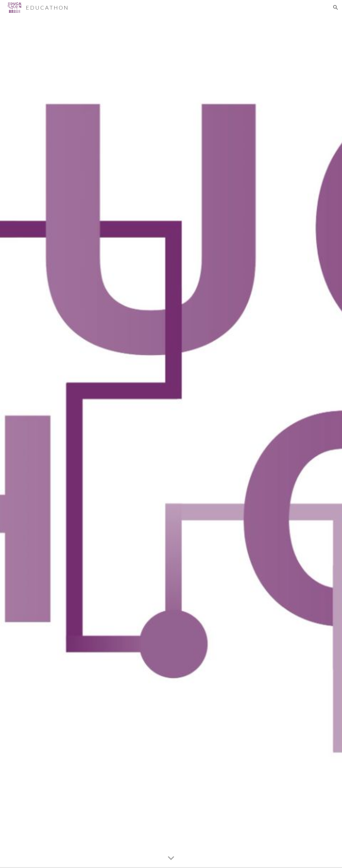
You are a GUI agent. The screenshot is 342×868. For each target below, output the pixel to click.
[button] (336, 7)
